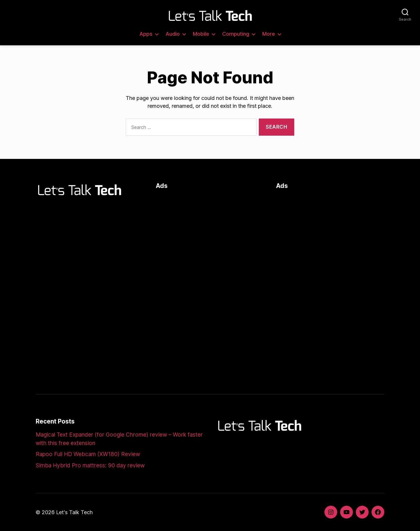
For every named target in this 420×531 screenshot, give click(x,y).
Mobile (201, 34)
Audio (173, 34)
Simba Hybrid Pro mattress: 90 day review (90, 465)
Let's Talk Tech (74, 512)
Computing (236, 34)
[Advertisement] (210, 236)
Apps (146, 34)
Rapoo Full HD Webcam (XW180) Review (88, 454)
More (269, 34)
